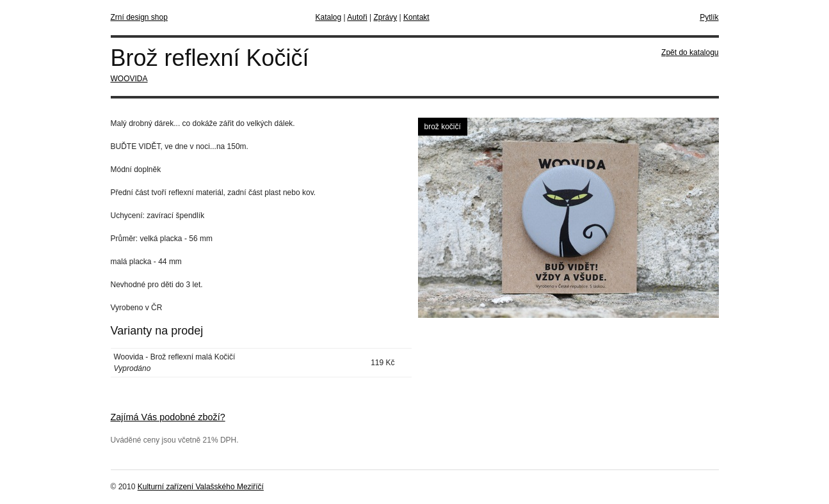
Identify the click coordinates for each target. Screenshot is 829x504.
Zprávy (385, 17)
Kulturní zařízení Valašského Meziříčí (201, 487)
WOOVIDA (129, 79)
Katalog (329, 17)
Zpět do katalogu (690, 52)
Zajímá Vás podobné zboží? (168, 417)
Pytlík (709, 17)
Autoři (357, 17)
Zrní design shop (139, 17)
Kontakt (416, 17)
